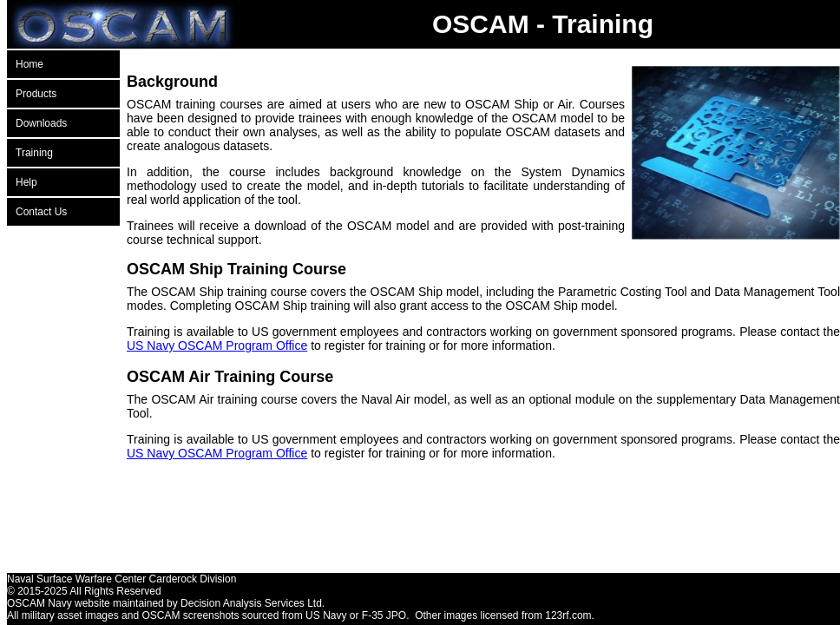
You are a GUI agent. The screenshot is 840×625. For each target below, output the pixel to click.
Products (36, 94)
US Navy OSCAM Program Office (217, 345)
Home (30, 64)
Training (34, 153)
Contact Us (41, 212)
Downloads (41, 123)
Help (26, 182)
